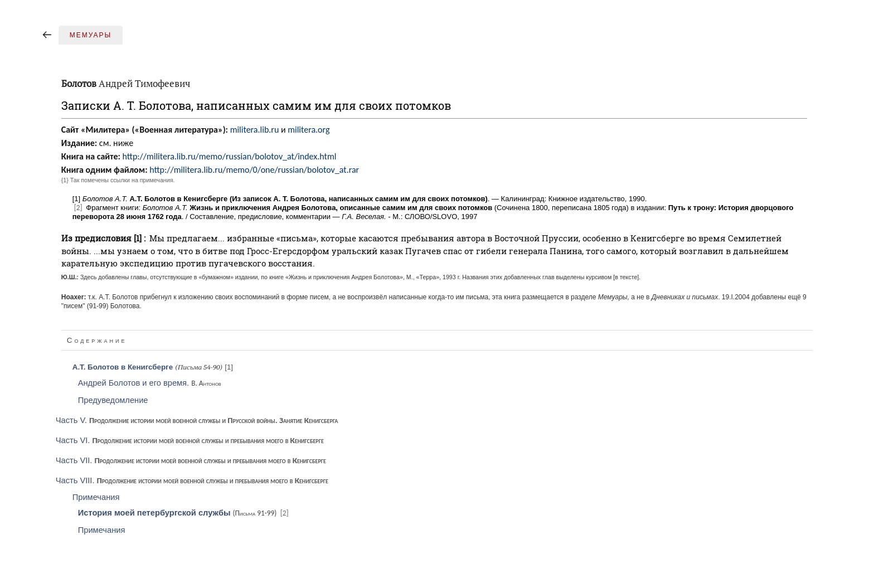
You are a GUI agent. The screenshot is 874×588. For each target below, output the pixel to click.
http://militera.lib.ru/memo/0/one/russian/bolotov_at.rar (254, 170)
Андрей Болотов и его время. (150, 383)
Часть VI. (190, 440)
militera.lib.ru (255, 130)
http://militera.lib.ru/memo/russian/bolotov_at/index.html (229, 156)
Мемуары (91, 35)
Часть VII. (191, 460)
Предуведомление (113, 400)
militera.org (309, 130)
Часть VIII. (192, 480)
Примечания (96, 497)
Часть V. (197, 420)
